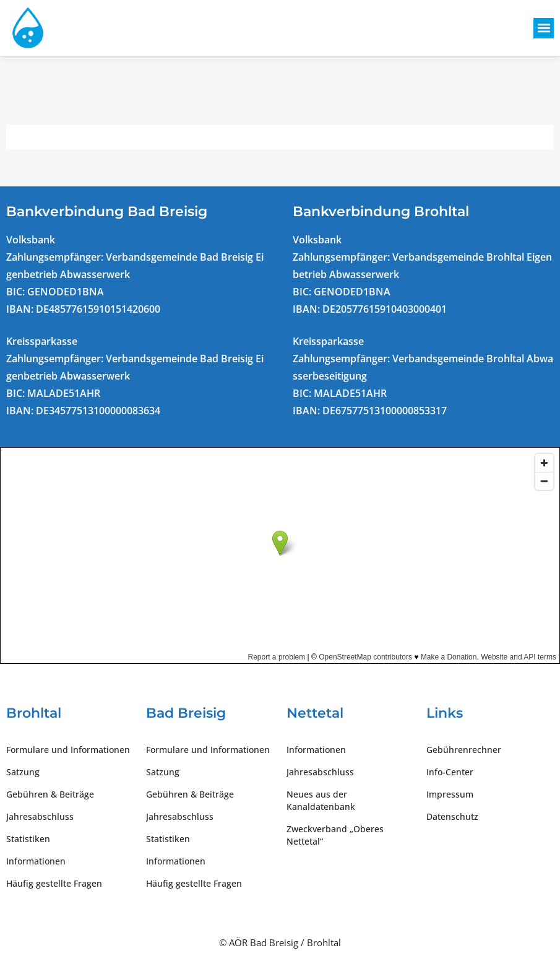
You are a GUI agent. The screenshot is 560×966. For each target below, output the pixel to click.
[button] (544, 28)
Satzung (23, 772)
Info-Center (450, 772)
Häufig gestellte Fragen (54, 883)
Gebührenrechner (464, 750)
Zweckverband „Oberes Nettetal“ (335, 835)
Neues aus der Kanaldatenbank (321, 800)
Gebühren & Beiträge (50, 794)
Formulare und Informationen (68, 750)
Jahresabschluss (40, 816)
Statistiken (28, 839)
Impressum (450, 794)
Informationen (36, 861)
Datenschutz (452, 816)
